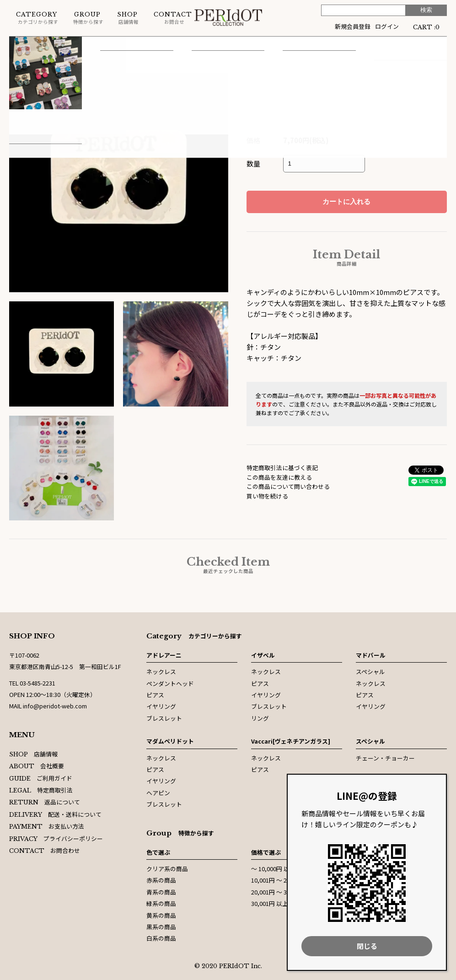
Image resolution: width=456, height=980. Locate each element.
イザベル (263, 655)
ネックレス (161, 672)
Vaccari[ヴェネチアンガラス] (291, 741)
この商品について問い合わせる (288, 486)
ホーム (18, 46)
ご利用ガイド (41, 778)
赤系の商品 (161, 880)
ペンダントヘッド (170, 683)
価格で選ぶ (266, 852)
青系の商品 (161, 892)
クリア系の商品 (167, 869)
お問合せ (173, 18)
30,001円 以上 (270, 903)
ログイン (387, 26)
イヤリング (161, 706)
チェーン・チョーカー (385, 758)
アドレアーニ (164, 655)
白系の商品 (161, 938)
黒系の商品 (161, 927)
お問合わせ (45, 850)
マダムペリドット (64, 46)
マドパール (371, 655)
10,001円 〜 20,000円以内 (285, 880)
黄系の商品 (161, 915)
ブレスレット (164, 718)
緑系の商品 (161, 903)
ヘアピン (158, 793)
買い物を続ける (267, 496)
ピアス (111, 46)
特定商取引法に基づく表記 (282, 468)
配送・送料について (55, 814)
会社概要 (37, 766)
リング (260, 718)
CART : (426, 26)
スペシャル (370, 672)
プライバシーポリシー (56, 838)
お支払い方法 (47, 826)
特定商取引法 (41, 790)
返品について (45, 802)
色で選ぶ (158, 852)
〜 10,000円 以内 (273, 869)
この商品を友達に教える (279, 477)
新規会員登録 (353, 26)
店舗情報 (128, 18)
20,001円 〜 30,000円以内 (285, 892)
